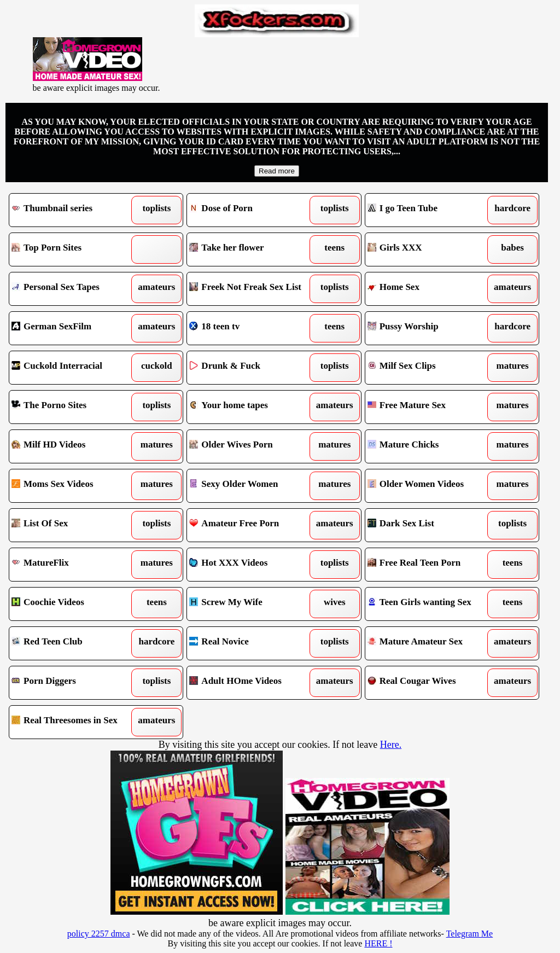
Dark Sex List (430, 525)
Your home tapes (252, 407)
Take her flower (252, 249)
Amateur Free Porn (252, 525)
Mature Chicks (430, 446)
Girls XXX (430, 249)
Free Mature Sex (430, 407)
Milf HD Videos (74, 446)
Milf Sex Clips (430, 368)
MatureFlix (74, 565)
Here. (391, 745)
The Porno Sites (74, 407)
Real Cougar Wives (430, 683)
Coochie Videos (74, 604)
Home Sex (430, 289)
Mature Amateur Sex (430, 643)
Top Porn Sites (74, 249)
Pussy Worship (430, 328)
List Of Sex (74, 525)
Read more (277, 171)
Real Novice (252, 643)
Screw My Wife (252, 604)
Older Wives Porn (252, 446)
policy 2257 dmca (99, 934)
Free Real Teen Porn (430, 565)
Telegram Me (470, 934)
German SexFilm (74, 328)
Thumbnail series (74, 210)
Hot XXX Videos (252, 565)
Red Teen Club (74, 643)
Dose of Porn (252, 210)
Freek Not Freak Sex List (252, 289)
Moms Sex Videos (74, 486)
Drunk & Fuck (252, 368)
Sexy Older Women (252, 486)
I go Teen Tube (430, 210)
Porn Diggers (74, 683)
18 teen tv (252, 328)
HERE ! (378, 943)
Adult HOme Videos (252, 683)
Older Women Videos (430, 486)
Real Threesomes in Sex (74, 722)
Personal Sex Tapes (74, 289)
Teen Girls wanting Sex (430, 604)
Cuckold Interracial (74, 368)
